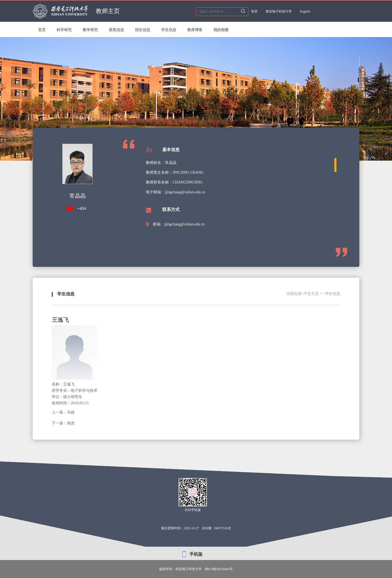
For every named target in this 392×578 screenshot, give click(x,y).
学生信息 (169, 30)
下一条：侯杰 (63, 423)
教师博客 (195, 30)
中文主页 (311, 294)
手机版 (196, 554)
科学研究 (64, 30)
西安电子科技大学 (279, 11)
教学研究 (90, 30)
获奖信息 (117, 30)
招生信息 (143, 30)
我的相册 (221, 30)
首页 (42, 30)
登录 (254, 11)
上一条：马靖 (63, 412)
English (305, 11)
